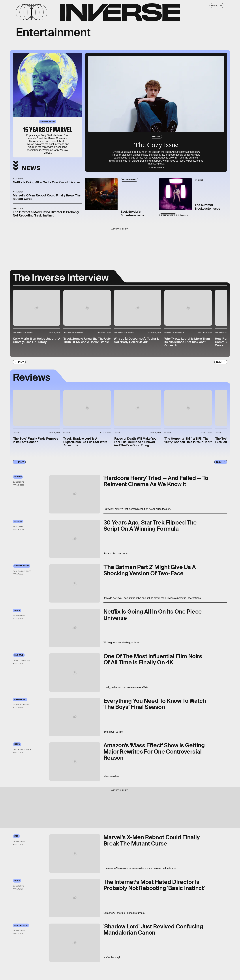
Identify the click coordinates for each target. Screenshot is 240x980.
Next (219, 362)
